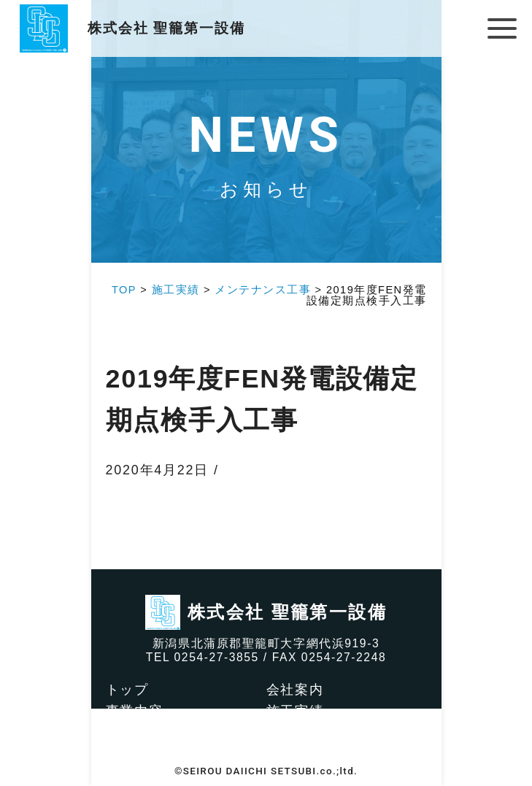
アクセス (135, 752)
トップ (127, 690)
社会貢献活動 (149, 731)
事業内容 (135, 711)
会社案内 (295, 690)
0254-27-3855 (217, 657)
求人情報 (295, 731)
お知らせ (295, 752)
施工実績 (295, 711)
